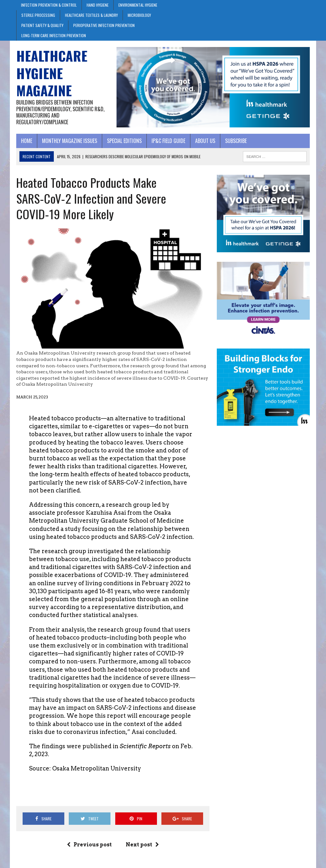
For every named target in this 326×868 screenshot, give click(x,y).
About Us (205, 141)
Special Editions (124, 141)
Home (27, 141)
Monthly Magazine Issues (70, 141)
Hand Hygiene (98, 5)
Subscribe (236, 141)
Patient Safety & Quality (42, 25)
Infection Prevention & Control (49, 5)
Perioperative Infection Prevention (104, 25)
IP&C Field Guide (168, 141)
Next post (142, 845)
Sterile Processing (38, 15)
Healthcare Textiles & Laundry (91, 15)
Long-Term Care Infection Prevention (54, 35)
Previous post (89, 845)
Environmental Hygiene (138, 5)
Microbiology (139, 15)
